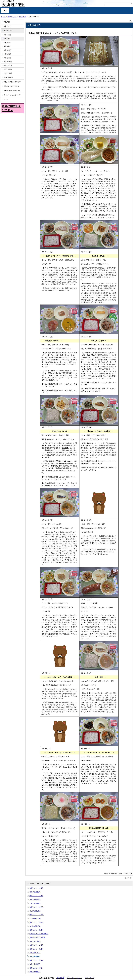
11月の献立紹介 (35, 918)
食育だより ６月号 (36, 949)
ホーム (5, 11)
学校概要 (7, 22)
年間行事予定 (8, 77)
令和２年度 (7, 54)
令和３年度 (7, 50)
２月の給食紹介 (35, 900)
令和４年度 (7, 46)
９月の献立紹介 (35, 941)
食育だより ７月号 (36, 945)
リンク (6, 99)
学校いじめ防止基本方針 (12, 82)
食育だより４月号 (36, 968)
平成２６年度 (8, 62)
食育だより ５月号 (36, 960)
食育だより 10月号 (37, 922)
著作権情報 (60, 978)
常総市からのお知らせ (11, 86)
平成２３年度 (8, 73)
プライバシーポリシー (75, 978)
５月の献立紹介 (35, 964)
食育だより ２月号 (36, 896)
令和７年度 (7, 35)
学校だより (7, 26)
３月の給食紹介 (35, 892)
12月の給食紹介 (35, 911)
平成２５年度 (8, 65)
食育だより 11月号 (37, 915)
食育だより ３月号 (36, 888)
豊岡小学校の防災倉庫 (37, 937)
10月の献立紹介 (35, 926)
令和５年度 (7, 42)
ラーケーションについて (12, 95)
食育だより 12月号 (37, 907)
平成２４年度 (8, 69)
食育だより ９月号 (36, 930)
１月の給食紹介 (35, 903)
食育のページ (12, 17)
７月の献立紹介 (35, 953)
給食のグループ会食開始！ (39, 934)
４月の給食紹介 (35, 972)
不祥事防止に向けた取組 (12, 91)
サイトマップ (90, 978)
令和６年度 (23, 17)
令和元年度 (7, 58)
